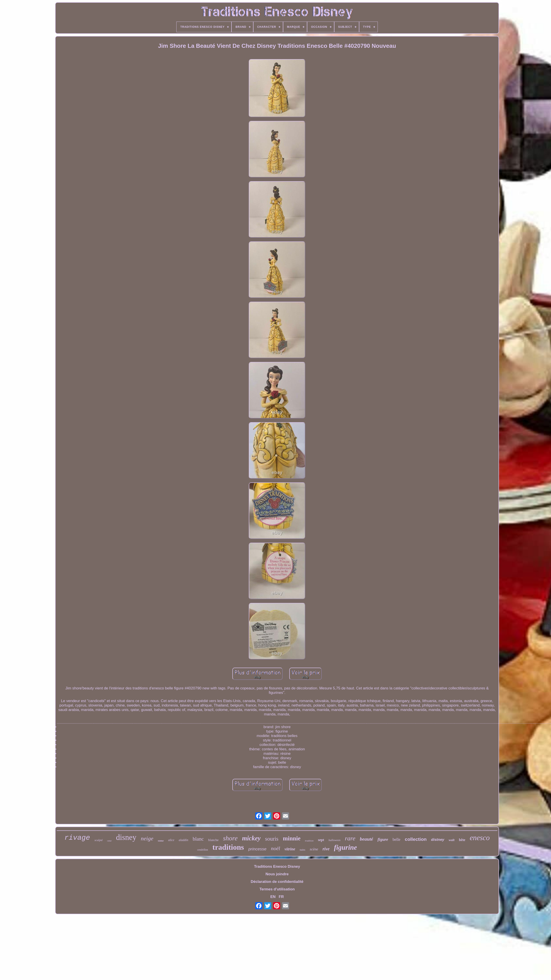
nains (303, 850)
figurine (345, 847)
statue (161, 841)
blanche (213, 840)
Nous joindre (277, 874)
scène (314, 849)
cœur (109, 841)
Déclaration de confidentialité (277, 882)
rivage (77, 838)
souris (272, 839)
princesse (257, 849)
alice (171, 840)
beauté (366, 839)
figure (383, 839)
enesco (480, 838)
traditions (228, 847)
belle (397, 839)
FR (281, 897)
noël (275, 848)
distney (438, 840)
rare (350, 838)
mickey (251, 838)
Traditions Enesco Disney (277, 867)
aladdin (184, 840)
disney (126, 837)
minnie (292, 838)
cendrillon (203, 850)
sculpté (99, 840)
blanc (198, 839)
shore (230, 838)
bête (462, 840)
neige (147, 838)
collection (416, 839)
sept (321, 840)
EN (273, 897)
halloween (335, 840)
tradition (309, 841)
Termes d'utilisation (277, 889)
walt (452, 840)
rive (326, 849)
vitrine (290, 849)
